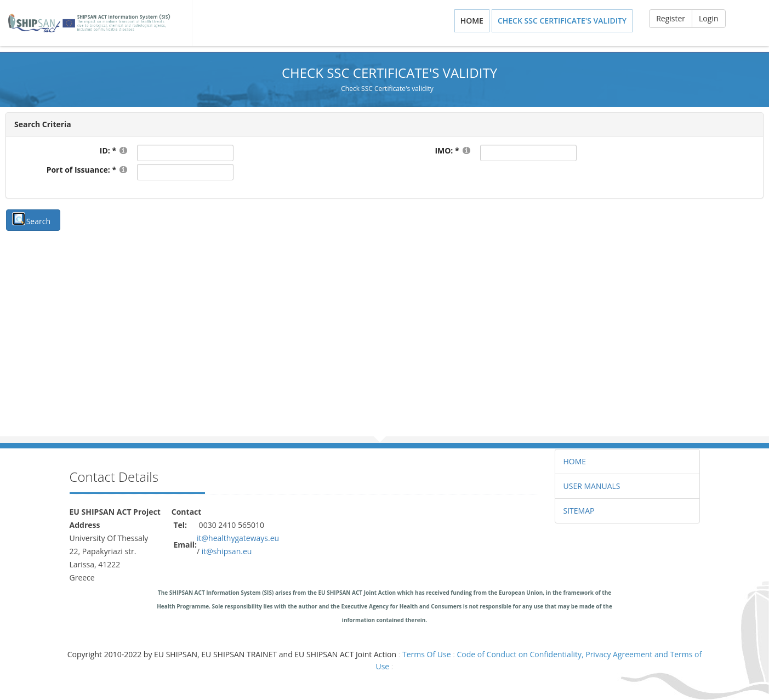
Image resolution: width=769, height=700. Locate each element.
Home (472, 21)
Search (38, 221)
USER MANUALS (592, 486)
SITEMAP (579, 511)
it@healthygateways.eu (238, 538)
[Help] (123, 150)
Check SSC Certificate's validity (562, 21)
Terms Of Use (427, 654)
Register (671, 18)
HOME (575, 461)
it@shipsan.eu (227, 551)
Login (708, 18)
